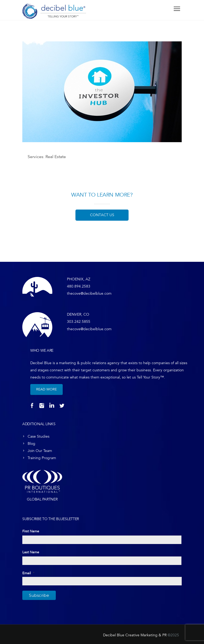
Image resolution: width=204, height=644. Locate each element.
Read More (46, 389)
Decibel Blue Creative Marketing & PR (135, 635)
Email (28, 573)
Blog (31, 444)
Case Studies (39, 436)
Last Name (31, 552)
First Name (31, 531)
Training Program (42, 458)
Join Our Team (40, 451)
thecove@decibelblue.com (89, 293)
